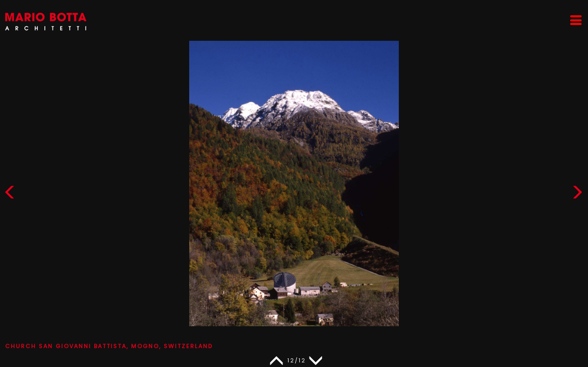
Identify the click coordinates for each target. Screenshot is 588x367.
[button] (577, 194)
